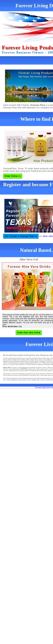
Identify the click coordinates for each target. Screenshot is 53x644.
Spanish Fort (23, 364)
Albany (23, 360)
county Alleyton (47, 360)
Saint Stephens (32, 364)
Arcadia (32, 361)
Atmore (5, 364)
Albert (28, 360)
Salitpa (40, 364)
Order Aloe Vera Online (29, 333)
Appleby (6, 361)
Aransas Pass (24, 361)
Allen (40, 360)
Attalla (44, 363)
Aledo (32, 360)
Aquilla (17, 361)
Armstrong (49, 361)
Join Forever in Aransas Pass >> (21, 236)
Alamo (5, 360)
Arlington (42, 361)
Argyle (37, 361)
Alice (36, 360)
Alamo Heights (12, 360)
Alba (19, 360)
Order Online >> (13, 176)
